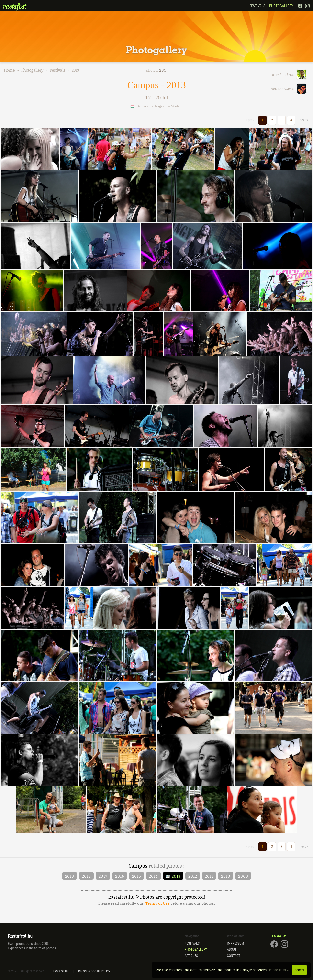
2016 (120, 876)
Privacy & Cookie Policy (93, 971)
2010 (226, 876)
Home (9, 70)
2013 (75, 70)
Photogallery (281, 6)
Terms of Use (61, 971)
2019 (70, 876)
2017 (103, 876)
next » (304, 120)
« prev (250, 120)
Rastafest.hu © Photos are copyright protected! (157, 900)
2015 (137, 876)
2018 (86, 876)
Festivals (257, 6)
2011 (209, 876)
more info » (279, 970)
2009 (243, 876)
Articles (191, 956)
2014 (153, 876)
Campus (143, 85)
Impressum (235, 943)
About (232, 949)
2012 (193, 876)
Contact (234, 956)
